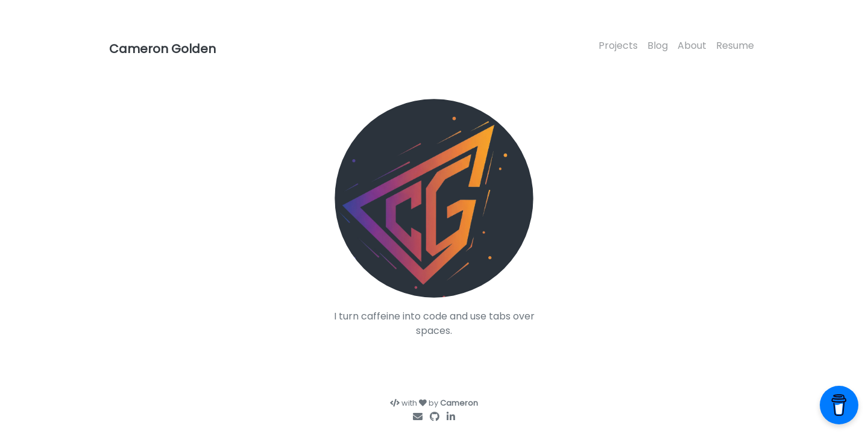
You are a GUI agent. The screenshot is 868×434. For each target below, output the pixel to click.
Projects (618, 46)
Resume (735, 46)
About (692, 46)
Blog (658, 46)
